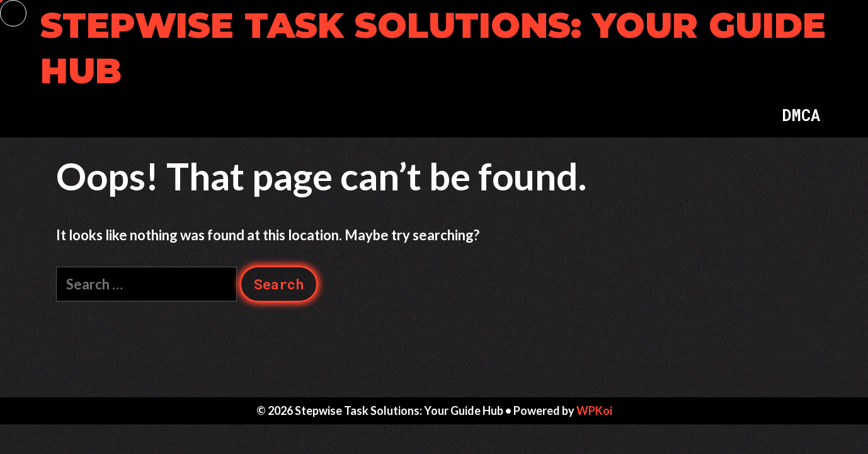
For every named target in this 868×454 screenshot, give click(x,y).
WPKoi (594, 410)
